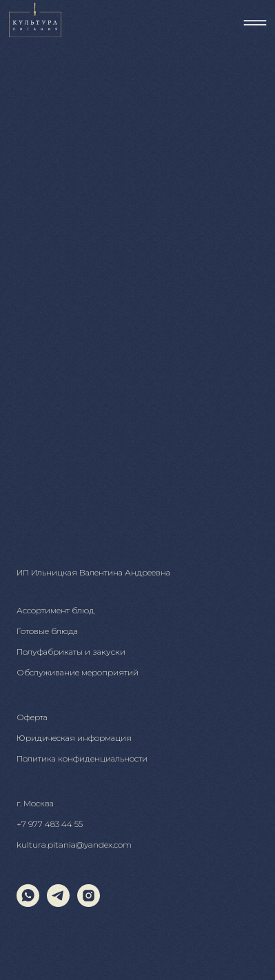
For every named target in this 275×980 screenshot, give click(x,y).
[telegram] (58, 903)
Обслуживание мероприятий (78, 672)
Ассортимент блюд (55, 610)
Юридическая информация (74, 738)
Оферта (32, 717)
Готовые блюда (47, 631)
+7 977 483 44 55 (50, 824)
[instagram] (89, 903)
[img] (255, 23)
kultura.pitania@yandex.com (74, 845)
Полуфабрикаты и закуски (71, 652)
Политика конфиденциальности (82, 758)
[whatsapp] (28, 903)
